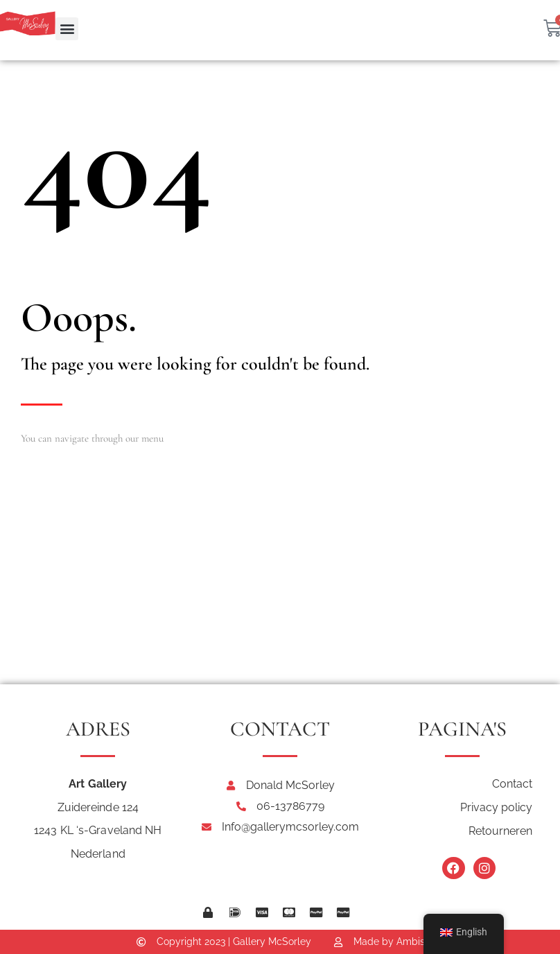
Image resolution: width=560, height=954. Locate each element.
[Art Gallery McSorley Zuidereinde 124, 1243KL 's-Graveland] (280, 580)
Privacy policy (496, 807)
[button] (67, 29)
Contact (512, 784)
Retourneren (500, 831)
